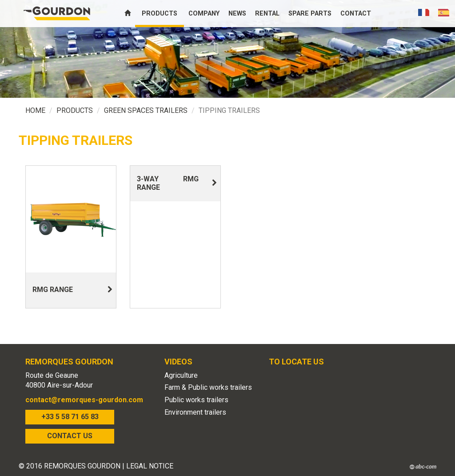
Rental (267, 14)
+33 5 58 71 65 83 (70, 417)
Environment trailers (195, 412)
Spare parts (310, 14)
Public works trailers (196, 400)
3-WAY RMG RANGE (168, 183)
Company (204, 14)
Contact (356, 14)
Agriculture (181, 375)
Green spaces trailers (146, 110)
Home (35, 110)
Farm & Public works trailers (208, 387)
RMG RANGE (53, 290)
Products (160, 14)
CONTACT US (70, 436)
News (237, 14)
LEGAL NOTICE (150, 466)
